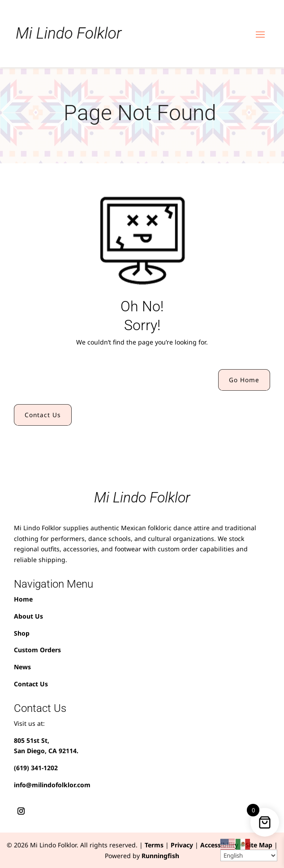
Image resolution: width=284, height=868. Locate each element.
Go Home (244, 380)
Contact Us (43, 415)
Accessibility (219, 845)
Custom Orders (37, 650)
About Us (28, 616)
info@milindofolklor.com (52, 785)
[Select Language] (249, 855)
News (22, 667)
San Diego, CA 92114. (46, 751)
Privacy (182, 845)
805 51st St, (32, 740)
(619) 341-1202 (36, 768)
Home (23, 599)
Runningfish (160, 856)
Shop (22, 633)
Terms (154, 845)
